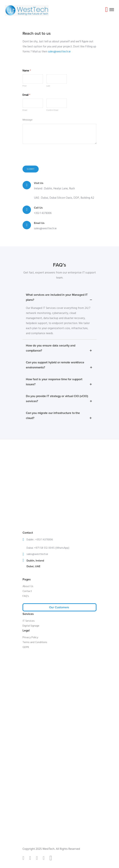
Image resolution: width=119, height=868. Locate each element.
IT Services (29, 621)
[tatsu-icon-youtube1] (45, 858)
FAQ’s (26, 596)
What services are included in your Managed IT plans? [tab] (59, 298)
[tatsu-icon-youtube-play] (106, 10)
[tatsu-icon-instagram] (31, 858)
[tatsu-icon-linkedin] (38, 858)
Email (25, 110)
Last (48, 86)
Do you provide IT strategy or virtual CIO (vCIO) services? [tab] (59, 399)
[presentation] (48, 161)
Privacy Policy (30, 638)
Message (27, 120)
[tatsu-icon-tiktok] (25, 858)
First (24, 86)
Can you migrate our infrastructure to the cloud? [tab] (59, 416)
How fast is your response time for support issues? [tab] (59, 382)
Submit (31, 169)
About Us (28, 586)
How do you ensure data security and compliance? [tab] (59, 348)
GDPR (26, 647)
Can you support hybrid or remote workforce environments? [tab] (59, 365)
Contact (27, 591)
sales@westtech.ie (59, 52)
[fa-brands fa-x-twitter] (52, 858)
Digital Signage (31, 626)
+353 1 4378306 (43, 213)
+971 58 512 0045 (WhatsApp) (52, 548)
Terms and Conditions (35, 642)
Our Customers (59, 607)
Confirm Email (52, 110)
